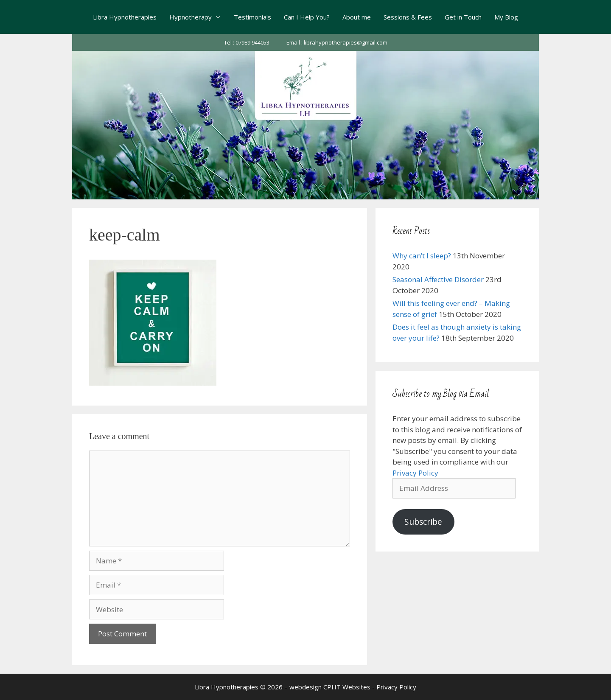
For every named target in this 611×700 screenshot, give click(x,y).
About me (357, 17)
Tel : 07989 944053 (247, 42)
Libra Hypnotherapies (125, 17)
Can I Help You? (307, 17)
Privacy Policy (415, 473)
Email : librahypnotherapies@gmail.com (337, 42)
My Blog (506, 17)
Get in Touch (463, 17)
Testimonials (252, 17)
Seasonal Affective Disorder (438, 279)
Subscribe (423, 522)
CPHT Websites (347, 687)
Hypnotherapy (198, 17)
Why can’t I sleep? (422, 256)
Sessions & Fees (408, 17)
